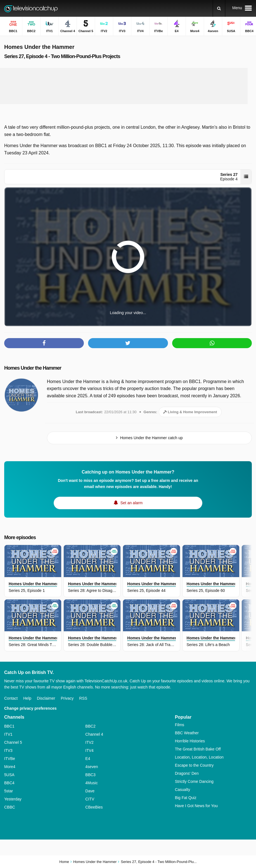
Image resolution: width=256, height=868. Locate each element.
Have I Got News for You (196, 806)
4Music (91, 783)
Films (180, 725)
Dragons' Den (187, 773)
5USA (9, 775)
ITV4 (89, 750)
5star (9, 791)
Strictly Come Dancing (194, 781)
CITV (90, 799)
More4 (10, 767)
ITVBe (10, 759)
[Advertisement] (124, 86)
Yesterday (13, 799)
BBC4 (9, 783)
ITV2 (89, 742)
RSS (83, 698)
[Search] (219, 8)
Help (27, 698)
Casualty (182, 790)
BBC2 (90, 726)
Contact (11, 698)
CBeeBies (94, 807)
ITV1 (8, 734)
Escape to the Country (194, 765)
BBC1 (9, 726)
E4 (88, 759)
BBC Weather (187, 733)
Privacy (67, 698)
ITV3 (8, 750)
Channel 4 (94, 734)
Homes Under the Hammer (33, 368)
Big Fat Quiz (186, 798)
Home (64, 862)
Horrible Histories (190, 741)
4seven (92, 767)
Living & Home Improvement (190, 412)
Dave (90, 791)
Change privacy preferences (30, 708)
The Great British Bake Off (198, 749)
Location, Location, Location (199, 757)
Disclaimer (46, 698)
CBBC (10, 807)
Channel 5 (13, 742)
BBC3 (90, 775)
